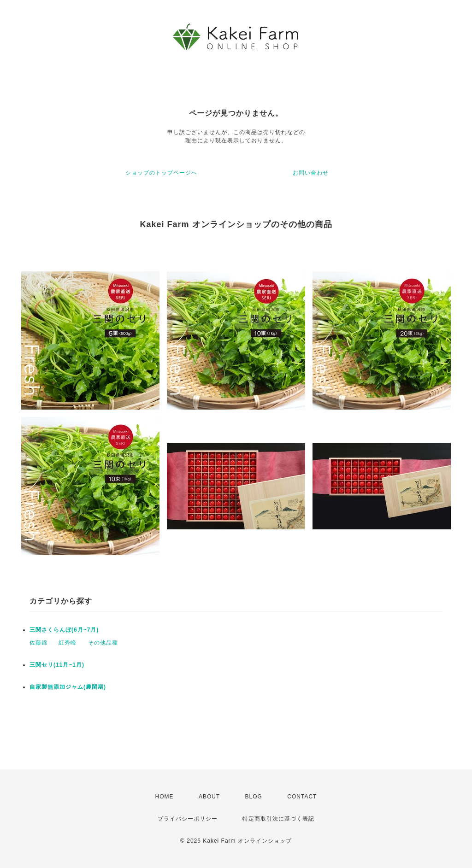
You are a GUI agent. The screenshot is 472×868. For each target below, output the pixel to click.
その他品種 (103, 643)
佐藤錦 (38, 643)
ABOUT (209, 797)
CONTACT (302, 797)
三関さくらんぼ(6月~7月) (64, 630)
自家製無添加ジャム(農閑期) (68, 687)
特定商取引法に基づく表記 (278, 819)
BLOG (254, 797)
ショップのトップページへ (161, 173)
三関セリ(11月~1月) (57, 665)
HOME (165, 797)
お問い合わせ (311, 173)
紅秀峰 (68, 643)
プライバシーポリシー (188, 819)
